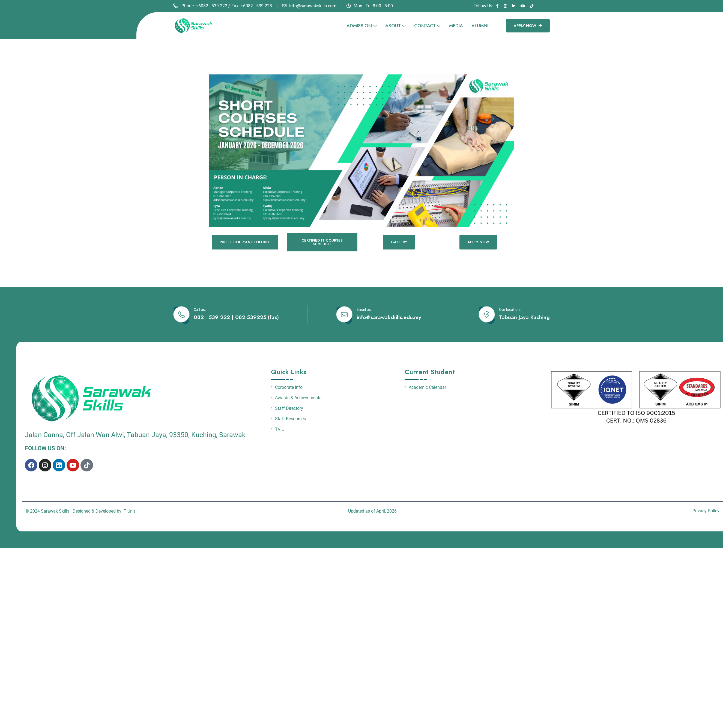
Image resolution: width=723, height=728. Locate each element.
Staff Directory (289, 409)
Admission (359, 26)
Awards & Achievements (298, 398)
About (393, 26)
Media (456, 26)
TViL (280, 430)
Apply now (478, 242)
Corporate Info (289, 388)
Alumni (480, 26)
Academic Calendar (427, 388)
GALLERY (399, 242)
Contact (425, 26)
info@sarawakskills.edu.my (389, 318)
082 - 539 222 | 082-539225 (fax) (236, 318)
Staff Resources (290, 419)
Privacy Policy (706, 511)
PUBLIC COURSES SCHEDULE (245, 242)
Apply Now (528, 26)
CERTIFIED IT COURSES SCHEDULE (322, 242)
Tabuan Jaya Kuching (524, 318)
